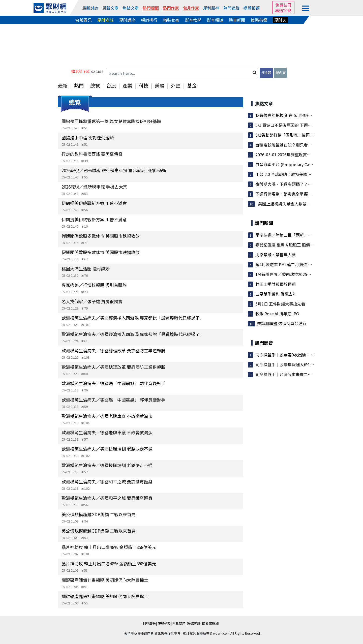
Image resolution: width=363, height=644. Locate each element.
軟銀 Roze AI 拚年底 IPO (277, 314)
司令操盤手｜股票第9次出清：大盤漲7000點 (295, 355)
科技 (143, 85)
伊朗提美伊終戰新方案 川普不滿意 (94, 203)
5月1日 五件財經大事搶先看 (280, 304)
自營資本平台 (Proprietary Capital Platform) (296, 164)
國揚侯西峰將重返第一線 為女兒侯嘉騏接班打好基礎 (111, 121)
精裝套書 (171, 20)
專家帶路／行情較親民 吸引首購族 (94, 285)
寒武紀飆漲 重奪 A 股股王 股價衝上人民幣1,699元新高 (304, 245)
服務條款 (164, 623)
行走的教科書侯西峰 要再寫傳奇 (92, 154)
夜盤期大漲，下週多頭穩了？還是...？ (289, 184)
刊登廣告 (149, 623)
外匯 (176, 85)
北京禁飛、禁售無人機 (276, 255)
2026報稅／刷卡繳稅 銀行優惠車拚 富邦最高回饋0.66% (114, 170)
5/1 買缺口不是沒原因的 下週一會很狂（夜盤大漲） (302, 125)
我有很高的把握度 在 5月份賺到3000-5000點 (296, 115)
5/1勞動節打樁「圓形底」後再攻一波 (289, 135)
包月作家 (191, 8)
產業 (127, 85)
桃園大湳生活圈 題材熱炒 (86, 269)
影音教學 (193, 20)
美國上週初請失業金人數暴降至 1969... (292, 204)
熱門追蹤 (231, 8)
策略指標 (259, 20)
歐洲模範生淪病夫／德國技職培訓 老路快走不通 (107, 449)
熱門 (79, 85)
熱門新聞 (264, 223)
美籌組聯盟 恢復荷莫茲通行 (282, 323)
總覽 (95, 85)
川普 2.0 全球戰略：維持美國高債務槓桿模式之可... (301, 174)
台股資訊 (83, 20)
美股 (160, 85)
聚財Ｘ (280, 20)
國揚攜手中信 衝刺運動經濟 (88, 137)
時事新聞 (237, 20)
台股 (111, 85)
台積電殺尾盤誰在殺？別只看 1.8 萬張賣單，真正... (301, 145)
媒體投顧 (252, 8)
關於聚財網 (210, 623)
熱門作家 (171, 8)
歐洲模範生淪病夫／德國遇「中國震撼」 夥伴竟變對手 (113, 383)
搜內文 (281, 72)
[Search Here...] (182, 73)
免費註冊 (283, 5)
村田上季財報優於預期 (276, 284)
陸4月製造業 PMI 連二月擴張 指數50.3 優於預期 (298, 264)
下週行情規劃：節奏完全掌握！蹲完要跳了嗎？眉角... (303, 194)
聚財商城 (105, 20)
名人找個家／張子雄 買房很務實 (92, 301)
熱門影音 (264, 343)
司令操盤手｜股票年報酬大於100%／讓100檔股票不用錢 (306, 364)
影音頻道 (215, 20)
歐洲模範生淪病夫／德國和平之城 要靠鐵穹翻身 (107, 482)
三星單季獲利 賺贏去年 (276, 294)
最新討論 (90, 8)
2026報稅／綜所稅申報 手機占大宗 (94, 187)
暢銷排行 (149, 20)
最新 (63, 85)
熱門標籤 (151, 8)
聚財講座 (127, 20)
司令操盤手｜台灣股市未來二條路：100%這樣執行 (301, 374)
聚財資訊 (189, 633)
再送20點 (283, 10)
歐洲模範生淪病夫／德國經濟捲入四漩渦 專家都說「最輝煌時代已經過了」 (133, 318)
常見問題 (179, 623)
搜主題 (266, 72)
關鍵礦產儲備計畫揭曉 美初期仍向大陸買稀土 (105, 580)
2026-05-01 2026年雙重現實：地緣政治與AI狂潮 (299, 155)
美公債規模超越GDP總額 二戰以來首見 (99, 514)
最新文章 (110, 8)
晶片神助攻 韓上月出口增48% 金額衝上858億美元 (109, 547)
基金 (192, 85)
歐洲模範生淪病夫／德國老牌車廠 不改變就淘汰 (107, 416)
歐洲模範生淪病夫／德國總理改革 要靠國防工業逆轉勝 (113, 350)
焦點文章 (131, 8)
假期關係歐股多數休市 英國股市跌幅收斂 (101, 236)
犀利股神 (211, 8)
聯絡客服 (194, 623)
